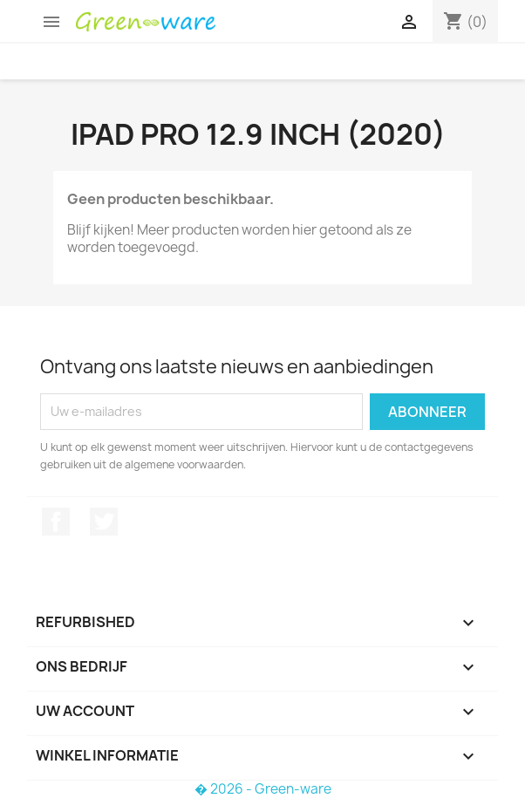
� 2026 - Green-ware (263, 789)
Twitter (104, 522)
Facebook (56, 522)
